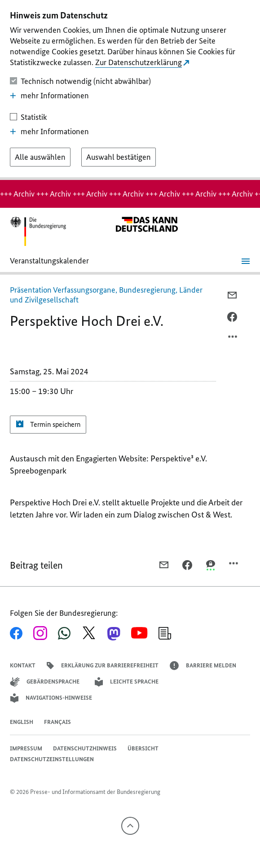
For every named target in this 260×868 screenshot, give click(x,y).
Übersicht (143, 748)
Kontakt (23, 665)
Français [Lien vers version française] (57, 722)
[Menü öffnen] (246, 261)
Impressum (26, 748)
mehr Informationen (49, 96)
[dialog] (130, 90)
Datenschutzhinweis (85, 748)
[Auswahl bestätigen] (119, 157)
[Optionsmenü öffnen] (233, 339)
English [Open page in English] (22, 722)
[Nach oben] (130, 826)
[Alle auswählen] (40, 157)
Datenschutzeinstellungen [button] (52, 759)
